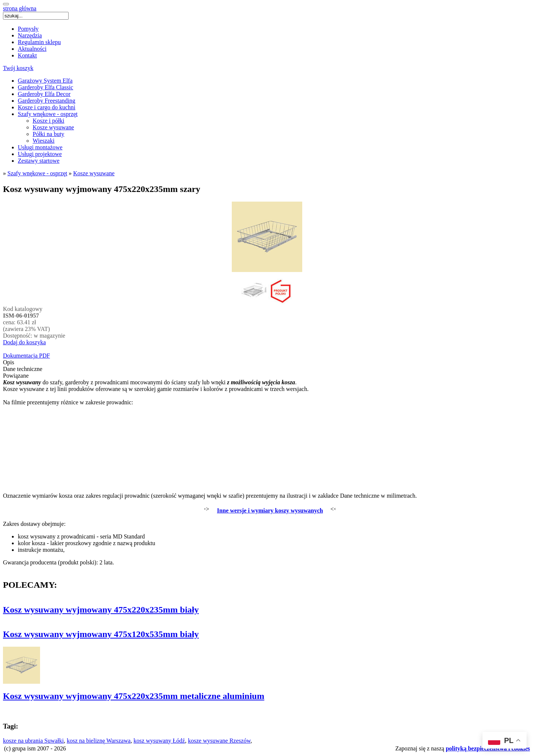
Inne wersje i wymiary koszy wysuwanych (270, 510)
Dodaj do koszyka (24, 342)
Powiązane (16, 376)
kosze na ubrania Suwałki (33, 741)
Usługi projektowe (40, 154)
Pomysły (28, 29)
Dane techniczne (23, 369)
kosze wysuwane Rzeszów (219, 741)
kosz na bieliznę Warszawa (99, 741)
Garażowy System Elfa (45, 81)
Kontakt (27, 55)
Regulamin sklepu (39, 42)
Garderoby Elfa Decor (44, 94)
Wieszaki (44, 141)
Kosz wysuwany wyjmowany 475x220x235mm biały (101, 610)
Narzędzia (30, 35)
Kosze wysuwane (53, 127)
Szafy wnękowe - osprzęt (48, 114)
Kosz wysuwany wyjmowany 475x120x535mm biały (101, 634)
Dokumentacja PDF (27, 356)
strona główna (20, 8)
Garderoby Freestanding (47, 101)
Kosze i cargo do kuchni (47, 107)
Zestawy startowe (39, 161)
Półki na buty (48, 134)
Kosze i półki (48, 121)
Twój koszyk (18, 68)
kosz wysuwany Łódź (159, 741)
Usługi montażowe (40, 147)
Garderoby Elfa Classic (45, 87)
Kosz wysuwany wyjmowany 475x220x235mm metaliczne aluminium (134, 696)
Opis (9, 362)
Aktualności (32, 49)
